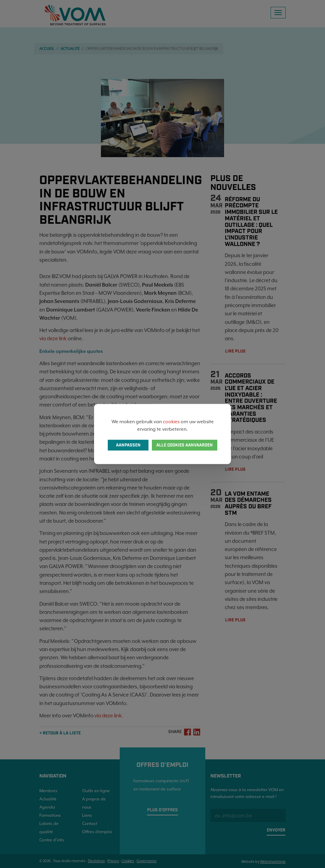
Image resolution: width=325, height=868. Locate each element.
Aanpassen (128, 445)
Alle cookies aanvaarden (185, 445)
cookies (171, 421)
